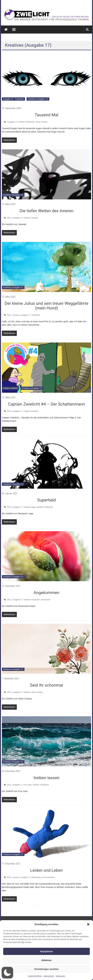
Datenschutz (49, 976)
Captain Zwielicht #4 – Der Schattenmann (46, 404)
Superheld (46, 500)
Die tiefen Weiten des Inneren (46, 211)
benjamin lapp (30, 507)
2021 (9, 218)
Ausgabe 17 (12, 122)
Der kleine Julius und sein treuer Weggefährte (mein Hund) (46, 306)
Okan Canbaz (42, 122)
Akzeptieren (46, 951)
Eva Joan (28, 785)
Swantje (35, 218)
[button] (88, 924)
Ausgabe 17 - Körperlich (14, 99)
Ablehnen (46, 960)
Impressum (60, 976)
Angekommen (46, 593)
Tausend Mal (46, 115)
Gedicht (22, 122)
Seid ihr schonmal (46, 685)
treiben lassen (47, 778)
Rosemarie (46, 600)
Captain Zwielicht (10, 388)
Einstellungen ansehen (46, 969)
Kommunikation (48, 877)
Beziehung (36, 877)
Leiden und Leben (47, 870)
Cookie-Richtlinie (35, 976)
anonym (16, 315)
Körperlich (30, 122)
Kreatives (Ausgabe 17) (38, 99)
